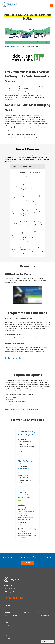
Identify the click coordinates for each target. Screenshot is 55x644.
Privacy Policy (41, 609)
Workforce (21, 505)
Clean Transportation (16, 47)
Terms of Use (41, 606)
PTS (6, 619)
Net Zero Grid (22, 513)
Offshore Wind (22, 515)
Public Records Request (43, 616)
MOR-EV (10, 400)
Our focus (8, 606)
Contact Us (8, 625)
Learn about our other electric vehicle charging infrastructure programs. (26, 138)
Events (23, 609)
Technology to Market (25, 520)
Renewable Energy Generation (27, 518)
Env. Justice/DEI (23, 509)
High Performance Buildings (26, 511)
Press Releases (25, 612)
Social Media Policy (42, 612)
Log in (42, 5)
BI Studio (10, 639)
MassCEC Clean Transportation (17, 402)
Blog (22, 606)
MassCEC (7, 47)
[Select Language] (48, 641)
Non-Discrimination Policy (44, 619)
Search (47, 4)
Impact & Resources (11, 616)
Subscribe (27, 563)
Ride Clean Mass (13, 397)
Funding (24, 47)
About (7, 622)
